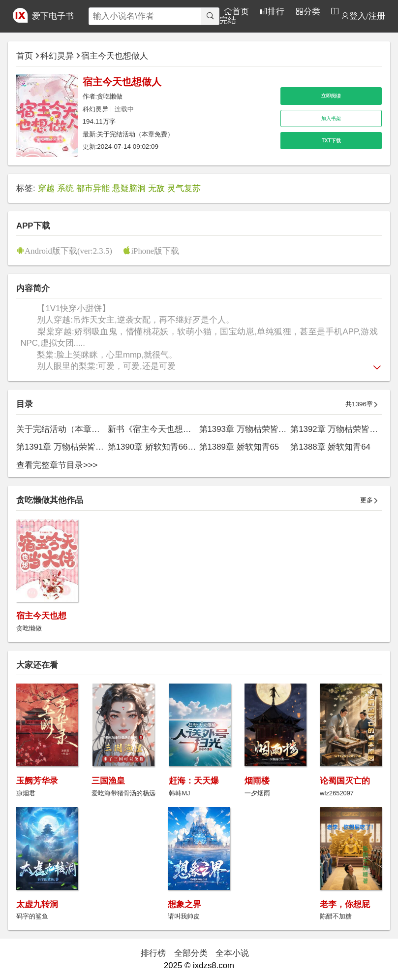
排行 (276, 11)
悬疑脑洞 (129, 188)
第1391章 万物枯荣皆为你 (64, 447)
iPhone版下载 (155, 250)
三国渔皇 (108, 781)
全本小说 (232, 953)
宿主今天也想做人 (115, 56)
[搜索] (210, 16)
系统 (65, 188)
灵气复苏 (184, 188)
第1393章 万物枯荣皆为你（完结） (264, 429)
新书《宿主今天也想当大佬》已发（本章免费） (196, 429)
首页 (241, 11)
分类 (312, 11)
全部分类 (191, 953)
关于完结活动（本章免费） (135, 134)
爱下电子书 (53, 16)
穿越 (46, 188)
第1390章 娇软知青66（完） (160, 447)
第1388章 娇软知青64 (330, 447)
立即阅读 (331, 96)
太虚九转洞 (37, 904)
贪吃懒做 (110, 96)
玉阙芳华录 (37, 781)
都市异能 (93, 188)
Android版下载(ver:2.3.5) (68, 250)
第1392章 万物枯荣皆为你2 (340, 429)
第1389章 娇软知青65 (239, 447)
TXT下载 (331, 141)
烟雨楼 (257, 781)
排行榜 (153, 953)
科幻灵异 (57, 56)
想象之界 (184, 904)
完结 (228, 20)
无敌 (156, 188)
